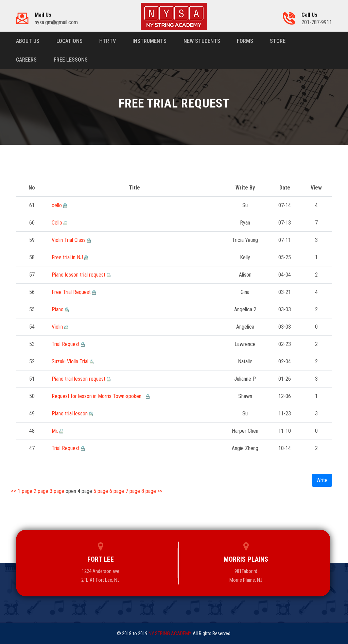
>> (160, 491)
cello (57, 205)
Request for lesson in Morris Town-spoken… (99, 396)
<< (14, 491)
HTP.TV (108, 41)
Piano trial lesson (70, 414)
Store (279, 41)
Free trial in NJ (68, 257)
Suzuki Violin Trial (71, 361)
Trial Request (66, 344)
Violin (58, 327)
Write (322, 480)
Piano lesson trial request (79, 275)
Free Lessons (71, 60)
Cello (58, 223)
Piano (58, 309)
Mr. (56, 431)
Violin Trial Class (69, 240)
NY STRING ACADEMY (170, 633)
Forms (246, 41)
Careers (26, 60)
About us (28, 41)
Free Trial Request (72, 292)
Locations (69, 41)
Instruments (150, 41)
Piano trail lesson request (79, 379)
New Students (203, 41)
